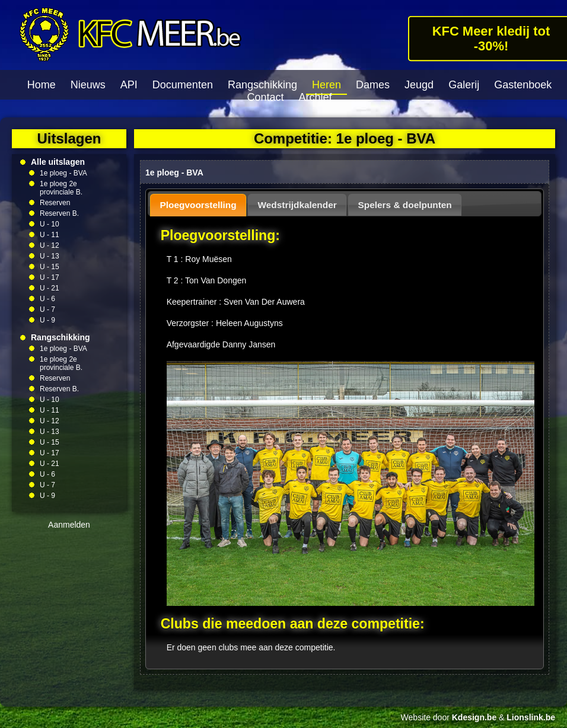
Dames (373, 85)
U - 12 (50, 245)
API (129, 85)
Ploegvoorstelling (198, 205)
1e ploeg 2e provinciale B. (61, 188)
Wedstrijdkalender (297, 205)
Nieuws (88, 85)
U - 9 (47, 320)
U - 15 (50, 267)
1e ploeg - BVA (63, 173)
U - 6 (47, 299)
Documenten (183, 85)
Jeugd (419, 85)
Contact (265, 97)
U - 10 (50, 224)
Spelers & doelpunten (405, 205)
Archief (316, 97)
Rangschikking (262, 85)
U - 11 (50, 235)
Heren (326, 85)
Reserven (55, 203)
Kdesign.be (474, 717)
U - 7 (47, 309)
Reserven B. (59, 213)
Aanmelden (69, 525)
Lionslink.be (531, 717)
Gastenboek (523, 85)
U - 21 (50, 288)
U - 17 (50, 277)
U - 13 (50, 256)
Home (42, 85)
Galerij (464, 85)
